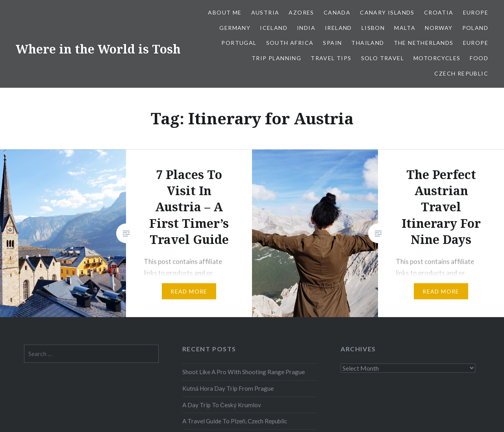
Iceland (274, 28)
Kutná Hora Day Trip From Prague (228, 388)
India (306, 28)
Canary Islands (387, 12)
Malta (405, 28)
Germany (235, 28)
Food (479, 58)
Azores (301, 12)
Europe (476, 12)
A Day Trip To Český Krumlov (222, 405)
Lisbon (373, 28)
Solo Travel (383, 58)
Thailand (368, 43)
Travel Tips (331, 58)
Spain (332, 43)
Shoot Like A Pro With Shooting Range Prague (244, 372)
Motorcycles (437, 58)
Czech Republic (461, 73)
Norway (439, 28)
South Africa (290, 43)
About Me (225, 12)
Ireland (338, 28)
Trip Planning (276, 58)
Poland (475, 28)
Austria (265, 12)
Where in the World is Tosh (98, 49)
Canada (337, 12)
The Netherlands (424, 43)
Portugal (239, 43)
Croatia (439, 12)
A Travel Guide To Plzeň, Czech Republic (235, 421)
